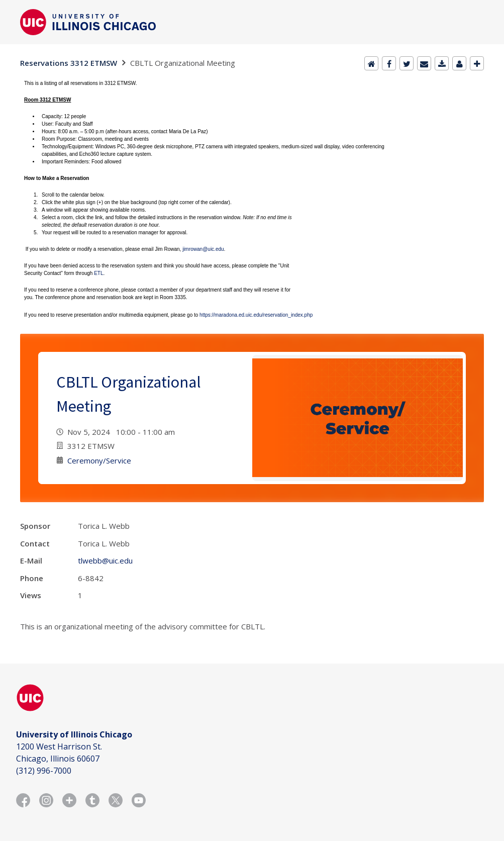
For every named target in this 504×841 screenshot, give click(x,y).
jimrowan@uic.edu (203, 249)
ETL (98, 273)
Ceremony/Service (99, 460)
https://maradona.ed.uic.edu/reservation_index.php (256, 315)
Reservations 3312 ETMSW (69, 63)
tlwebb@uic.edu (105, 560)
